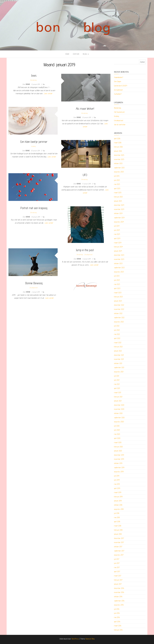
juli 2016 (117, 609)
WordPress (75, 639)
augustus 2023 (119, 272)
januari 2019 (118, 501)
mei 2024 (117, 234)
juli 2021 (117, 376)
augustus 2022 (119, 322)
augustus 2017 (119, 555)
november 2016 (119, 592)
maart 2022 (118, 343)
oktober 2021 (118, 363)
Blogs (86, 54)
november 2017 (119, 542)
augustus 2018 (119, 509)
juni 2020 (117, 430)
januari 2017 (118, 584)
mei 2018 (117, 517)
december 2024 (119, 205)
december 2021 (119, 355)
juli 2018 (117, 513)
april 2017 (117, 571)
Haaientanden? (119, 77)
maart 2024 (118, 243)
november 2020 (119, 409)
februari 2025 (118, 197)
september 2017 (119, 551)
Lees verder (48, 93)
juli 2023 (117, 276)
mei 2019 (117, 484)
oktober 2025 (118, 163)
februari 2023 (118, 297)
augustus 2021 (119, 372)
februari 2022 (118, 347)
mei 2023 (117, 284)
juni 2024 (117, 230)
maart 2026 (118, 143)
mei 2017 (117, 567)
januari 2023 (118, 301)
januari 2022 (118, 351)
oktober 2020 (118, 413)
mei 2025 (117, 184)
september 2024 (119, 218)
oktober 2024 (118, 213)
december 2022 (119, 305)
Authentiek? (118, 94)
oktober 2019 (118, 463)
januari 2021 (118, 401)
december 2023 (119, 255)
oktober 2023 (118, 263)
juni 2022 (117, 330)
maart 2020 (118, 442)
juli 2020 (117, 426)
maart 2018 (118, 526)
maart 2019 (118, 492)
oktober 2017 (118, 547)
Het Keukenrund (119, 112)
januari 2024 (118, 251)
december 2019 (119, 455)
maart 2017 (118, 576)
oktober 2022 (118, 313)
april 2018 (117, 522)
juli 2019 (117, 476)
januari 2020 (118, 451)
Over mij (76, 54)
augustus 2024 (119, 222)
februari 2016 (118, 630)
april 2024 (117, 238)
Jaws (34, 75)
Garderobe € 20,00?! (121, 86)
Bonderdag (33, 80)
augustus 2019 (119, 472)
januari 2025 (118, 201)
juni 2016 (117, 613)
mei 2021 (117, 384)
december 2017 (119, 538)
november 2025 (119, 159)
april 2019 (117, 488)
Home (67, 54)
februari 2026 (118, 147)
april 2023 (117, 288)
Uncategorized (88, 254)
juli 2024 (117, 226)
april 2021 (117, 388)
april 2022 (117, 338)
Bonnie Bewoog (34, 283)
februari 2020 (118, 447)
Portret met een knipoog (34, 208)
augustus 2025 (119, 172)
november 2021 (119, 359)
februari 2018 (118, 530)
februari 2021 (118, 397)
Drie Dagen (118, 81)
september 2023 (119, 268)
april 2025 (117, 188)
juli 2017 (117, 559)
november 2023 (119, 259)
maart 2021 (118, 392)
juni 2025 (117, 180)
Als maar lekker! (85, 109)
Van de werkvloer (120, 125)
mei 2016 (117, 617)
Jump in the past (85, 250)
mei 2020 (117, 434)
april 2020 (117, 438)
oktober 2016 (118, 597)
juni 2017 (117, 563)
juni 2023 (117, 280)
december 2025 (119, 155)
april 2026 (117, 138)
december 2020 (119, 405)
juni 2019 (117, 480)
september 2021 (119, 367)
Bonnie (28, 84)
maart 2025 (118, 193)
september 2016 (119, 601)
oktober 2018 (118, 505)
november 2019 (119, 459)
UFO (85, 175)
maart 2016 (118, 626)
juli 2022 (117, 326)
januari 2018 (118, 534)
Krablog (33, 146)
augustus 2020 (119, 422)
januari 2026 (118, 151)
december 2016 (119, 588)
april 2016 (117, 622)
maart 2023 (118, 293)
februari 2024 (118, 247)
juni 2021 (117, 380)
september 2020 (119, 418)
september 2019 (119, 467)
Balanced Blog (90, 639)
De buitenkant (118, 90)
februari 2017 (118, 580)
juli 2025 (117, 176)
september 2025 (119, 168)
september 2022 (119, 317)
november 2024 (119, 209)
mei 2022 (117, 334)
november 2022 (119, 309)
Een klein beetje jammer (34, 142)
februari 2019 (118, 497)
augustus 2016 (119, 605)
